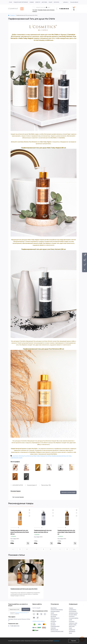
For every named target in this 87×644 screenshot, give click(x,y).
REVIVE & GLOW (54, 630)
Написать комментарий (68, 492)
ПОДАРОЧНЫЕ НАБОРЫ (57, 610)
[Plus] (27, 549)
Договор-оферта (73, 615)
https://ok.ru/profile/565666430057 (45, 614)
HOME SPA (53, 628)
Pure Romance (28, 456)
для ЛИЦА (53, 625)
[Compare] (29, 516)
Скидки (32, 2)
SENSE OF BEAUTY (55, 618)
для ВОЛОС (53, 621)
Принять (74, 641)
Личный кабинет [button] (74, 2)
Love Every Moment (18, 456)
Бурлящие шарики (55, 611)
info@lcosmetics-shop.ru (38, 621)
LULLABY (53, 620)
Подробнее (56, 641)
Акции (50, 2)
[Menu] (22, 9)
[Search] (34, 7)
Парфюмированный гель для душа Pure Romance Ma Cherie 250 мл (20, 532)
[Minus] (13, 549)
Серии (70, 628)
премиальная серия (16, 458)
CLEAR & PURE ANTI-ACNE (57, 631)
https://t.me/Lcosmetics (38, 614)
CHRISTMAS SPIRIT (55, 626)
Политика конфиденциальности (21, 613)
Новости (38, 2)
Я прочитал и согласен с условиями (19, 613)
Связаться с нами (73, 623)
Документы (72, 621)
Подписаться (26, 609)
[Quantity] (20, 549)
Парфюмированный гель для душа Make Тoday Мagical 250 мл (66, 532)
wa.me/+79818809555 (34, 614)
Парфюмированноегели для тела (61, 456)
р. (65, 2)
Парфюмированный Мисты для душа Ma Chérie (24, 589)
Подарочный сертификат (21, 2)
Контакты (56, 2)
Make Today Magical (39, 456)
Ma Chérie (48, 456)
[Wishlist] (29, 513)
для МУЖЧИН (54, 615)
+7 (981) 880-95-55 (64, 9)
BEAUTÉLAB (54, 608)
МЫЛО (52, 613)
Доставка (44, 2)
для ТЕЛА (53, 623)
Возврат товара (73, 625)
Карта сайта (72, 626)
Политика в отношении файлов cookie (74, 618)
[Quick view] (29, 510)
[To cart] (28, 543)
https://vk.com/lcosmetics (41, 614)
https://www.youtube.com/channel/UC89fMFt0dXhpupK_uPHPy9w (34, 618)
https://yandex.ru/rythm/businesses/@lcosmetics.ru (38, 618)
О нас (11, 2)
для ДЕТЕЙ (53, 616)
